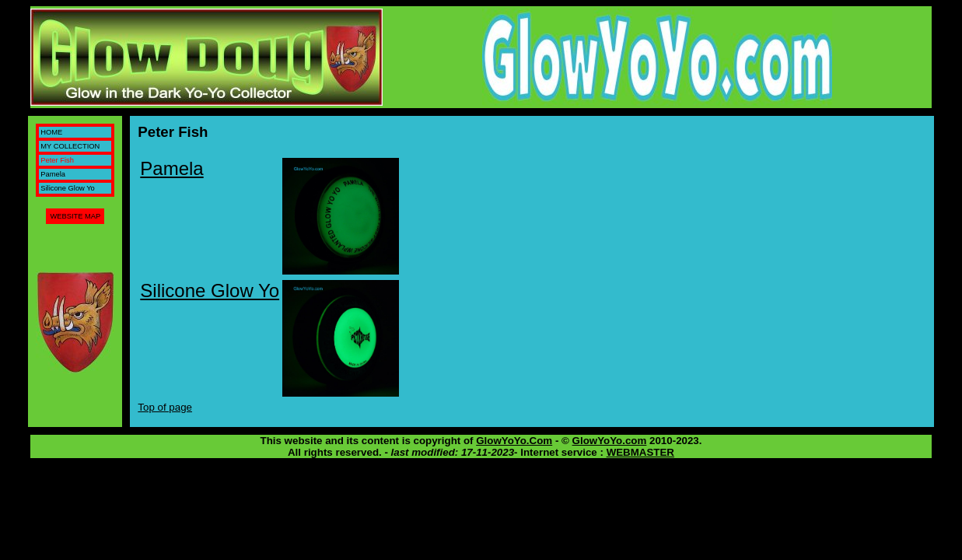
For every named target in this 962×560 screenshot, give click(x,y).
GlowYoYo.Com (514, 441)
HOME (51, 132)
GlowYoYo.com (610, 441)
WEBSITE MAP (75, 216)
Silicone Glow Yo (68, 188)
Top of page (165, 407)
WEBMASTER (640, 452)
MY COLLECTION (70, 146)
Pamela (53, 174)
